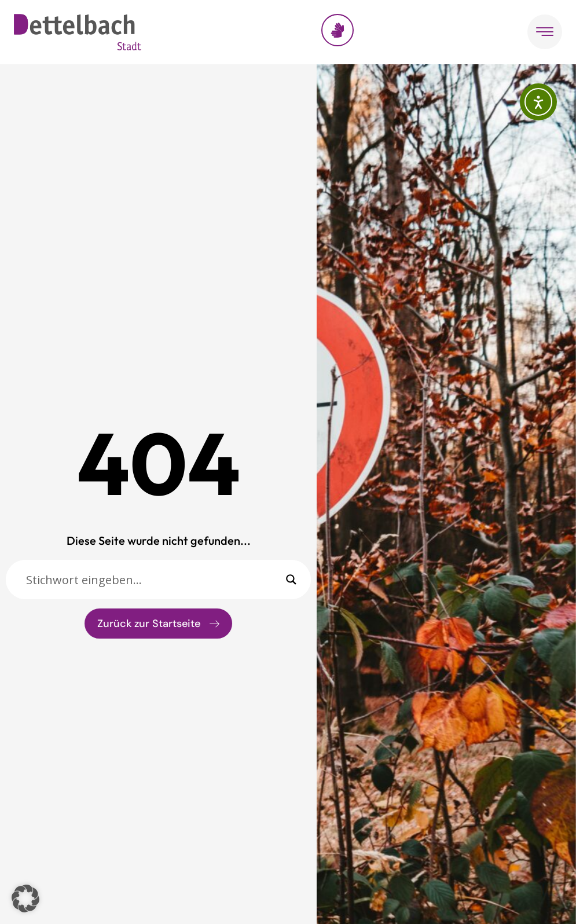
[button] (25, 899)
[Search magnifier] (291, 580)
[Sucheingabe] (153, 580)
